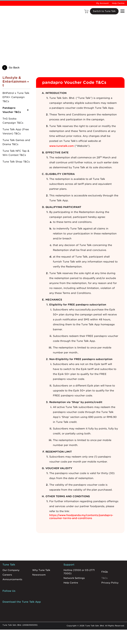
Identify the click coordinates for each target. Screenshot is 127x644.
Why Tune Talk (41, 569)
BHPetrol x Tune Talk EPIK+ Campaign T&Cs (16, 96)
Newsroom (39, 574)
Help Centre (118, 3)
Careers (7, 574)
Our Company (11, 569)
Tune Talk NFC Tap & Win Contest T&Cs (16, 152)
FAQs (105, 571)
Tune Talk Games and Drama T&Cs (16, 141)
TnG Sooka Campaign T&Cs (13, 120)
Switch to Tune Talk (103, 11)
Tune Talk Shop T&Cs (16, 161)
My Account (102, 3)
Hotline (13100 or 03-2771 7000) (79, 571)
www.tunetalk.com (62, 145)
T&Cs (104, 577)
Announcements (12, 579)
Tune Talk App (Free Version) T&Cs (16, 131)
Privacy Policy (110, 582)
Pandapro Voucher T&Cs (12, 109)
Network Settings (74, 577)
